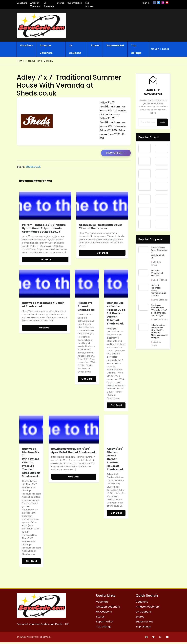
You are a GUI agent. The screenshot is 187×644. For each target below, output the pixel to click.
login (166, 49)
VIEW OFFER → (116, 153)
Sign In (146, 3)
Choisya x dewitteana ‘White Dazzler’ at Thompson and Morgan (159, 310)
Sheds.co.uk (33, 167)
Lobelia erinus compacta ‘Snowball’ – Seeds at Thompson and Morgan (159, 331)
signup (155, 49)
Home (20, 61)
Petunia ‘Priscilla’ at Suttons (157, 273)
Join (163, 122)
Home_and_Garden (41, 61)
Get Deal (45, 259)
